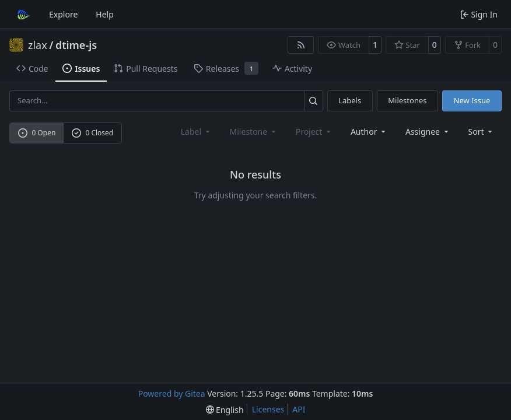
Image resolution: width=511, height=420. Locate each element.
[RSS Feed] (301, 45)
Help (105, 14)
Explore (63, 14)
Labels (350, 100)
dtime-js (76, 45)
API (299, 409)
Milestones (407, 100)
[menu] (482, 132)
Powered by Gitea (172, 393)
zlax (38, 45)
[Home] (22, 15)
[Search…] (314, 101)
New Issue (472, 100)
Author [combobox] (369, 132)
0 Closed (93, 133)
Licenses (268, 409)
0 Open (37, 133)
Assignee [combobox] (428, 132)
